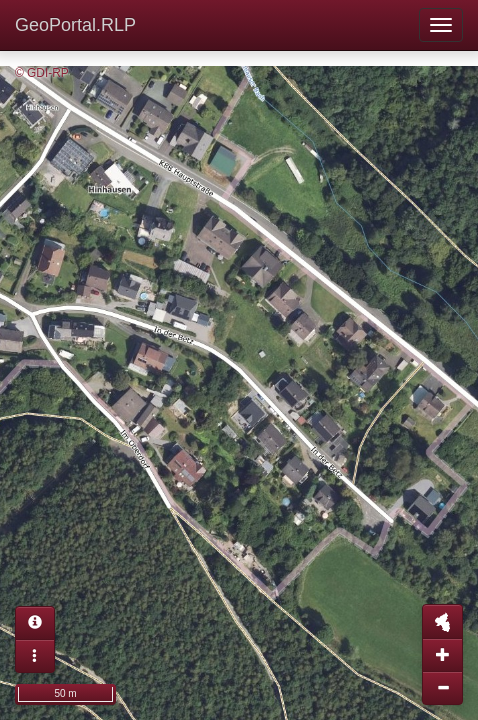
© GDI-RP (42, 73)
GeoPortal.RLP (75, 25)
